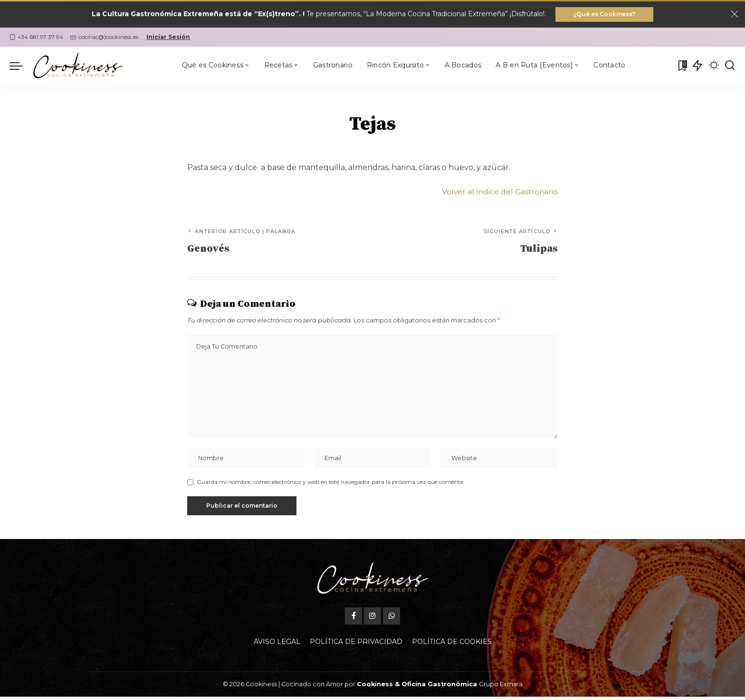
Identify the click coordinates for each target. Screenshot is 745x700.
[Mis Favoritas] (682, 66)
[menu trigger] (21, 66)
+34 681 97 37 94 (36, 37)
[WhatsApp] (392, 619)
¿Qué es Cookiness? (604, 14)
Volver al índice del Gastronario (499, 192)
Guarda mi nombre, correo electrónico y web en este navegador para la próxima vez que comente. (331, 485)
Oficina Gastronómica (439, 687)
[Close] (735, 15)
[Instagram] (372, 619)
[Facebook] (353, 619)
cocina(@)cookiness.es (104, 37)
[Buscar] (730, 66)
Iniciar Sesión (168, 37)
